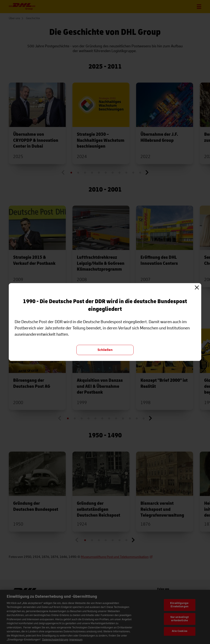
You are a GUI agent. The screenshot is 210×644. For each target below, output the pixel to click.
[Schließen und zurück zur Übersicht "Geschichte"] (105, 350)
